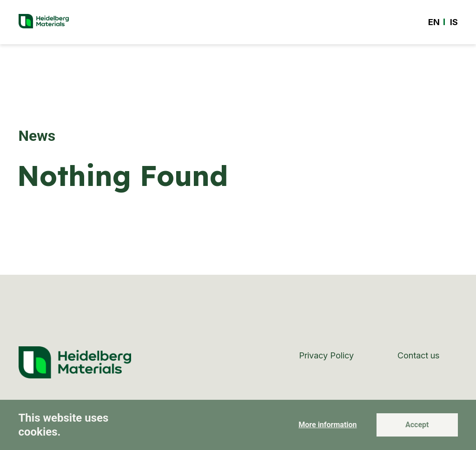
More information (327, 425)
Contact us (418, 355)
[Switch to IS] (454, 22)
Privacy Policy (326, 355)
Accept (417, 425)
